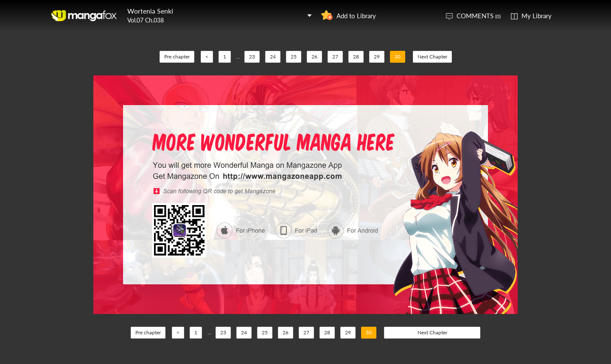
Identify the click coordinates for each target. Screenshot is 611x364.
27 (335, 57)
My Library (537, 16)
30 (398, 57)
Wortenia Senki (150, 11)
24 (273, 57)
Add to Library (356, 16)
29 (377, 57)
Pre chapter (177, 57)
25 (294, 57)
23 (252, 57)
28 (356, 57)
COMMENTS (479, 16)
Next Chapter (432, 57)
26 (314, 57)
